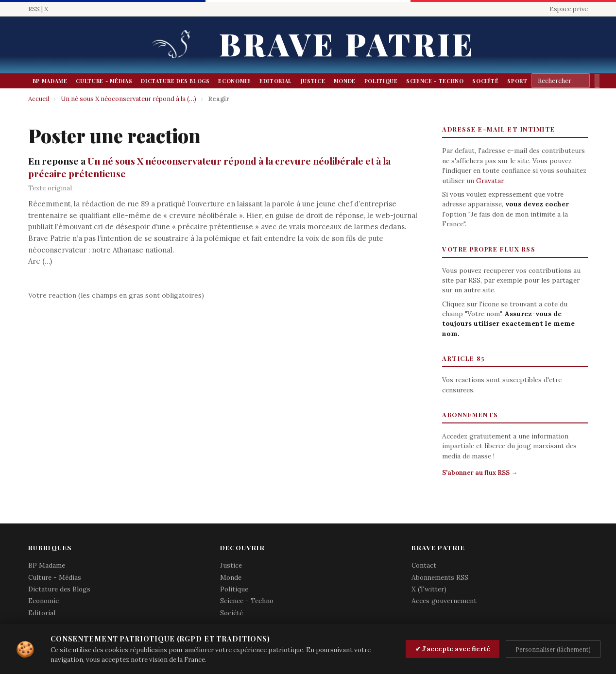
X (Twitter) (429, 589)
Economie (234, 81)
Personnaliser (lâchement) (553, 649)
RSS (34, 9)
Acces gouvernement (444, 601)
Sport (517, 81)
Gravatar (490, 181)
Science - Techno (435, 81)
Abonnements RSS (440, 577)
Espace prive (569, 9)
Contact (424, 565)
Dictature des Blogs (175, 81)
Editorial (276, 81)
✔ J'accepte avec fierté (453, 649)
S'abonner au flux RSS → (480, 473)
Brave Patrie (347, 43)
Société (486, 81)
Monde (345, 81)
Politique (381, 81)
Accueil (39, 99)
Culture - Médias (104, 81)
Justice (313, 81)
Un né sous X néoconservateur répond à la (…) (128, 99)
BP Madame (50, 81)
